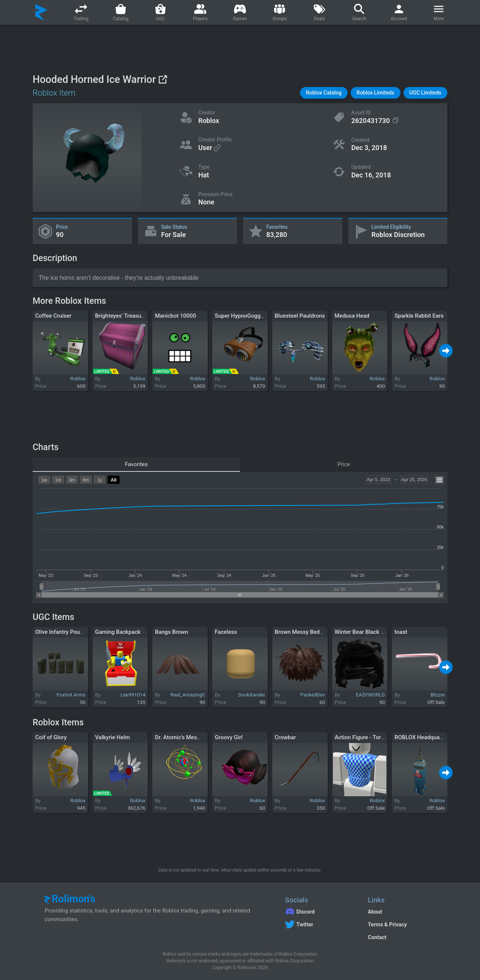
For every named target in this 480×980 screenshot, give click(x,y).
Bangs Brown (171, 632)
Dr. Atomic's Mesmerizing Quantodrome (205, 737)
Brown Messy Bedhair (302, 632)
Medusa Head (352, 316)
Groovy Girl (229, 737)
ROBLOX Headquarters (423, 737)
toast (401, 632)
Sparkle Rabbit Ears (419, 316)
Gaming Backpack (118, 632)
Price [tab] (344, 464)
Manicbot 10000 (175, 316)
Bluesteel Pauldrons (300, 316)
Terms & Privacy (387, 924)
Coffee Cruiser (53, 316)
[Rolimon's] (41, 12)
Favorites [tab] (136, 464)
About (375, 912)
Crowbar (285, 737)
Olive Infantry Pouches (64, 632)
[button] (324, 93)
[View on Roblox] (163, 79)
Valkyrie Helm (112, 737)
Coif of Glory (51, 737)
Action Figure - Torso (361, 737)
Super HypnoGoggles (241, 316)
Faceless (226, 632)
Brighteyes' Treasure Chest (128, 316)
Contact (377, 937)
